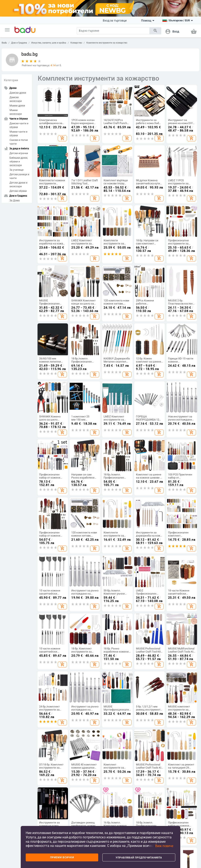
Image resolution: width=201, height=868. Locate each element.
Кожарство (76, 43)
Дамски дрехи (18, 93)
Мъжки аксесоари (16, 112)
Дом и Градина (19, 43)
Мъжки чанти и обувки (18, 134)
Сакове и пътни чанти (19, 142)
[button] (7, 30)
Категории (11, 80)
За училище (16, 170)
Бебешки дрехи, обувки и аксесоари (19, 162)
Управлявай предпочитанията (139, 858)
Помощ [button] (148, 21)
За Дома (15, 201)
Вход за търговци (115, 21)
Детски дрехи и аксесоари (18, 185)
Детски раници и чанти (19, 176)
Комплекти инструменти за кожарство (107, 43)
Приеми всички (62, 857)
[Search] (113, 31)
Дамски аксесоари (16, 99)
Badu (4, 43)
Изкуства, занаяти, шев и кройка (49, 43)
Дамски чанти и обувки (19, 125)
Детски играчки (19, 153)
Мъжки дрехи (17, 106)
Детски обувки (18, 191)
